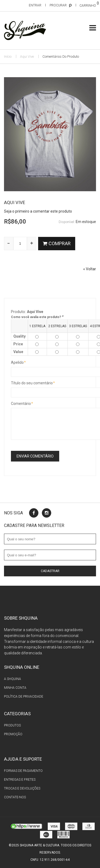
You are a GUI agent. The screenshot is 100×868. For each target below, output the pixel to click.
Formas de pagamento (23, 771)
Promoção (13, 734)
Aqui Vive (27, 56)
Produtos (12, 725)
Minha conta (15, 688)
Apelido (17, 363)
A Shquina (13, 679)
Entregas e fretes (20, 780)
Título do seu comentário (32, 383)
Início (8, 56)
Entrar (35, 5)
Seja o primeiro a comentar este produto (38, 211)
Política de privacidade (24, 697)
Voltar (90, 269)
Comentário (21, 404)
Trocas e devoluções (22, 788)
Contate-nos (15, 797)
